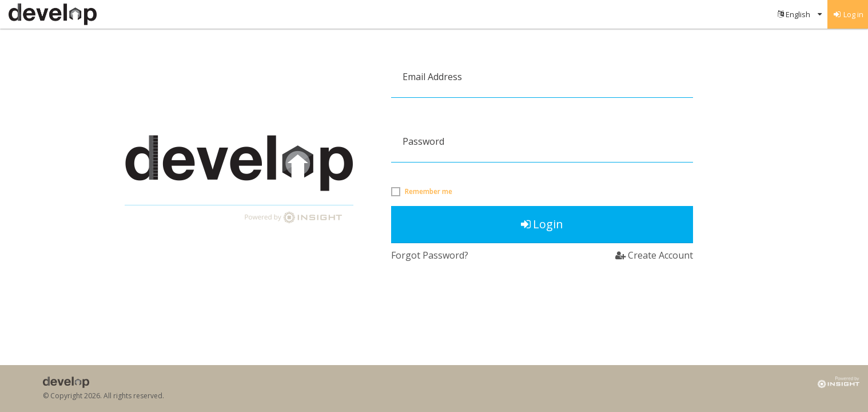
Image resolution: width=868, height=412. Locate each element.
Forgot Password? (430, 255)
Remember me (429, 192)
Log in (848, 14)
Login (542, 224)
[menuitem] (800, 14)
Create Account (654, 255)
